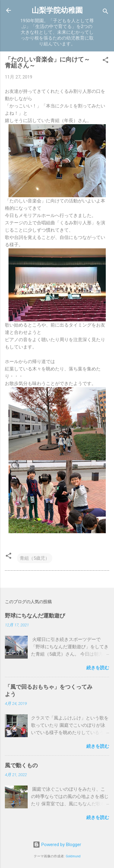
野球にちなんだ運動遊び (35, 616)
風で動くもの (21, 765)
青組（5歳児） (35, 558)
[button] (105, 61)
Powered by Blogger (57, 845)
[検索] (105, 12)
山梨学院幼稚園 (57, 10)
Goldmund (73, 856)
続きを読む (98, 668)
